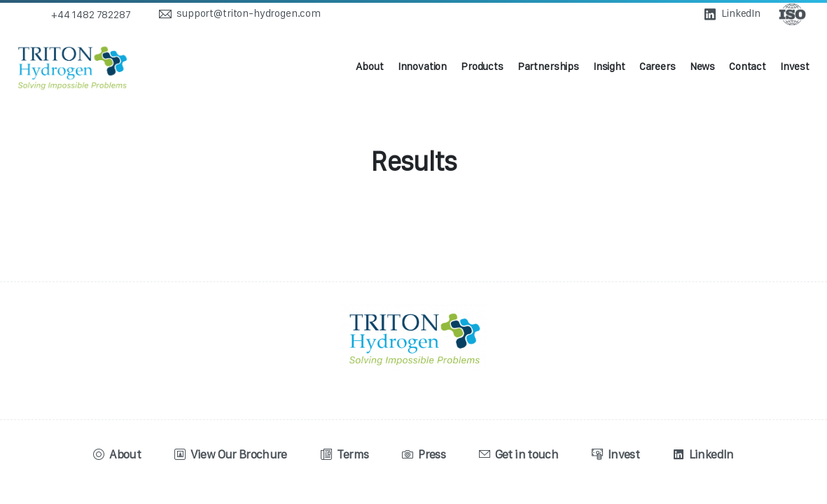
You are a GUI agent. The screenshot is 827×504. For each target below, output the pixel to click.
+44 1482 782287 (91, 14)
